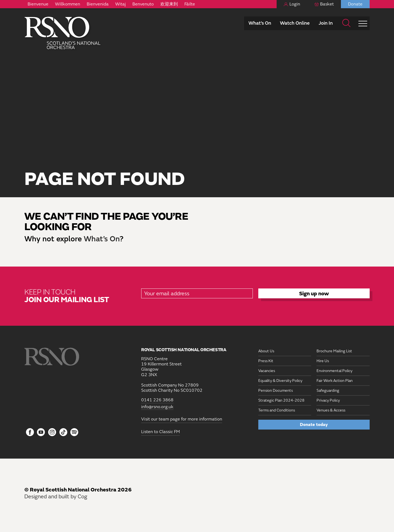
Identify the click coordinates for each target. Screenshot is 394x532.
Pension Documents (276, 391)
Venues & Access (331, 410)
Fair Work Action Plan (335, 381)
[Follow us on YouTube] (41, 433)
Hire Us (323, 361)
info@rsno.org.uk (157, 407)
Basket (327, 4)
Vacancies (267, 371)
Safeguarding (328, 391)
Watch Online (295, 23)
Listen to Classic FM (160, 432)
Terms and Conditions (277, 410)
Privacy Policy (328, 400)
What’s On (260, 23)
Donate (355, 4)
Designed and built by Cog (56, 497)
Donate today (314, 425)
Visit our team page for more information (182, 419)
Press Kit (266, 361)
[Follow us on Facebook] (30, 433)
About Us (266, 351)
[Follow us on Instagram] (52, 433)
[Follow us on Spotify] (74, 432)
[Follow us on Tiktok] (63, 432)
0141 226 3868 (157, 400)
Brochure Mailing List (334, 351)
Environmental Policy (334, 371)
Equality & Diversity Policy (280, 381)
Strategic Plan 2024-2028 (281, 400)
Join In (326, 23)
